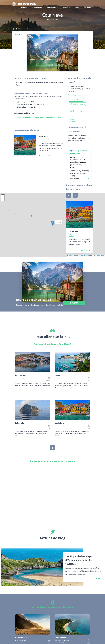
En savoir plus (45, 155)
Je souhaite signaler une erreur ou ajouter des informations (38, 117)
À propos (87, 7)
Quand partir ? (52, 7)
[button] (53, 223)
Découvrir (86, 250)
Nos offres (67, 7)
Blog (77, 7)
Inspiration (23, 7)
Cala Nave (27, 29)
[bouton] (69, 195)
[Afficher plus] (52, 448)
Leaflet (70, 256)
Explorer (74, 303)
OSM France (101, 256)
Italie (19, 29)
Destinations (37, 7)
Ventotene (44, 136)
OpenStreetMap (84, 256)
